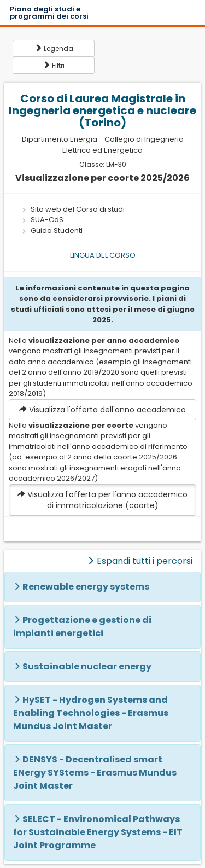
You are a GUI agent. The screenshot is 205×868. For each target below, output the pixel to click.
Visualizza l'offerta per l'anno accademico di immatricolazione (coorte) (102, 500)
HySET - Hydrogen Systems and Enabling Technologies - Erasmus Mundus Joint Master (91, 713)
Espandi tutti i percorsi (140, 561)
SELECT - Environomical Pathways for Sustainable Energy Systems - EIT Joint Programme (98, 832)
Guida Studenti (57, 231)
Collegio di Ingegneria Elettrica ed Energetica (123, 145)
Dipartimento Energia (60, 139)
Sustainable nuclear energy (87, 666)
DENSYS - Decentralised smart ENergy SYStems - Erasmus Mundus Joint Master (95, 773)
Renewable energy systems (86, 587)
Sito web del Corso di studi (78, 209)
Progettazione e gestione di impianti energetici (82, 627)
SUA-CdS (47, 220)
